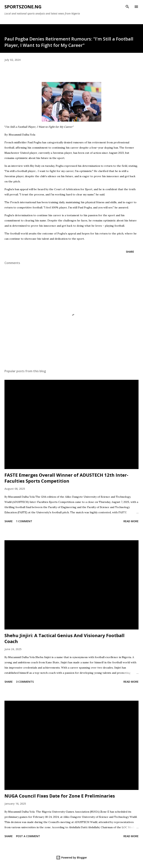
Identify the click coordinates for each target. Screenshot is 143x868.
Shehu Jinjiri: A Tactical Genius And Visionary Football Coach (65, 638)
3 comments (25, 682)
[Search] (127, 7)
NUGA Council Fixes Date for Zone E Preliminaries (60, 796)
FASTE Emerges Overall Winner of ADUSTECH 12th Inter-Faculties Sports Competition (66, 478)
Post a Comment (28, 836)
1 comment (24, 521)
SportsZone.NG (23, 7)
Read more (131, 521)
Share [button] (130, 252)
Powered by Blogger (71, 857)
